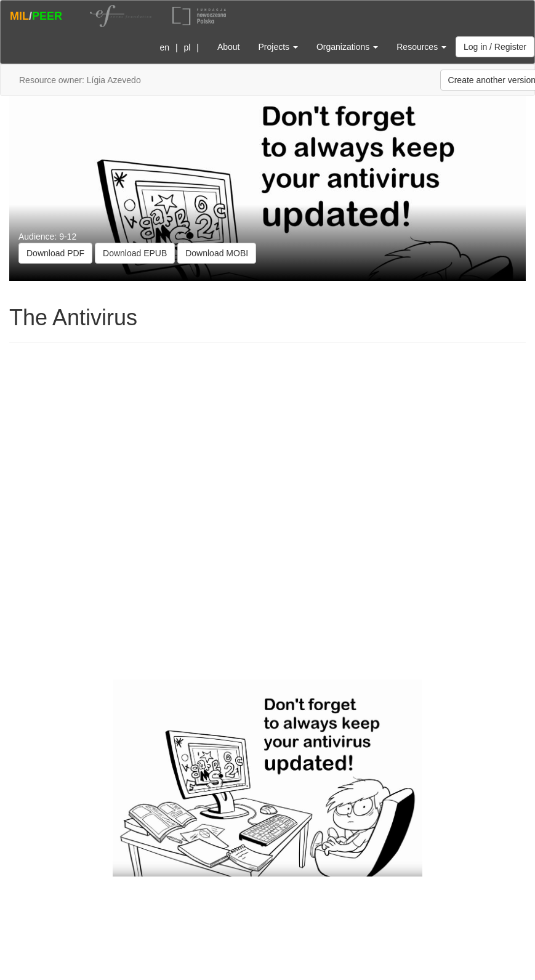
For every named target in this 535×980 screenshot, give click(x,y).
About (229, 47)
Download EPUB (135, 253)
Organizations (347, 47)
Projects (278, 47)
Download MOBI (217, 253)
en (164, 47)
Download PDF (55, 253)
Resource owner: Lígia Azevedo (80, 80)
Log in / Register (495, 47)
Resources (421, 47)
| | (177, 47)
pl (187, 47)
